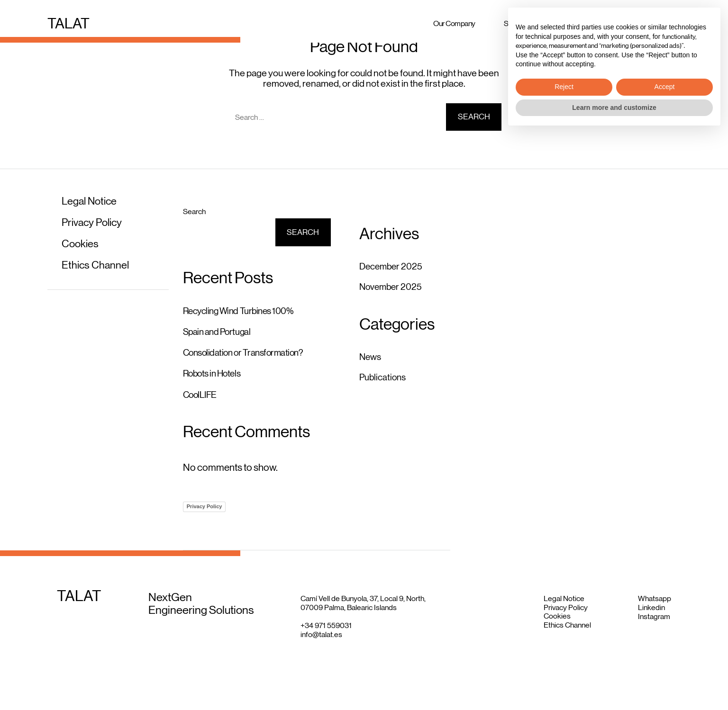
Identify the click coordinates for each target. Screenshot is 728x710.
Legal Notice (92, 201)
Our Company (454, 22)
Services (517, 22)
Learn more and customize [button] (614, 684)
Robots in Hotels (215, 377)
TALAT (70, 22)
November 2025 (394, 287)
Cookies (82, 243)
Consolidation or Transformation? (249, 355)
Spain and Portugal (220, 333)
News (371, 357)
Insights (633, 22)
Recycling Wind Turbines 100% (243, 311)
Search (194, 211)
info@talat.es (321, 640)
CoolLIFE (202, 399)
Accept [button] (665, 664)
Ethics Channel (98, 265)
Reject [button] (564, 664)
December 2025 (394, 266)
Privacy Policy (95, 222)
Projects (580, 22)
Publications (385, 377)
